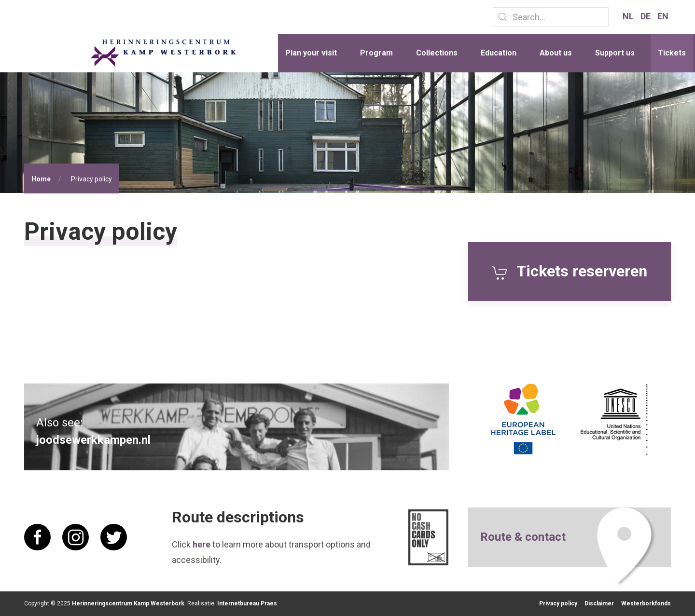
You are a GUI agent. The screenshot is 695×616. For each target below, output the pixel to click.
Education (499, 53)
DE (646, 16)
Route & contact (523, 537)
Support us (615, 53)
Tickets (672, 53)
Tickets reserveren (570, 271)
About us (556, 53)
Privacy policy (558, 603)
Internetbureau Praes (247, 603)
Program (376, 53)
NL (629, 16)
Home (41, 179)
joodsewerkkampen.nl (93, 440)
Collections (437, 53)
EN (663, 16)
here (202, 544)
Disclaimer (599, 603)
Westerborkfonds (646, 603)
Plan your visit (311, 53)
